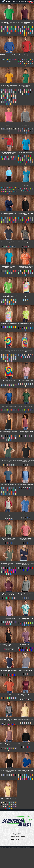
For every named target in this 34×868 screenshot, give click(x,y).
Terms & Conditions (17, 837)
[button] (29, 2)
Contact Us (17, 834)
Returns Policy (17, 839)
